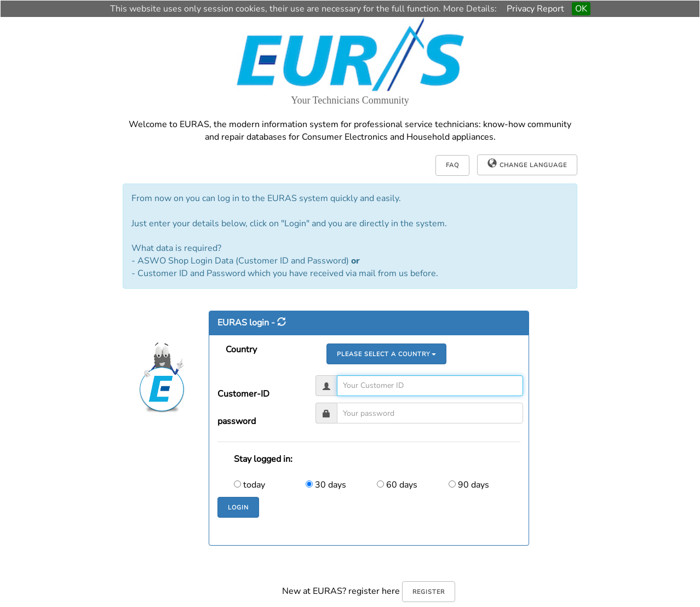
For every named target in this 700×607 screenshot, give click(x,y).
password (237, 421)
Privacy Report (535, 9)
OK (581, 9)
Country (241, 350)
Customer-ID (243, 394)
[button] (527, 165)
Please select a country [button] (386, 354)
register (429, 592)
